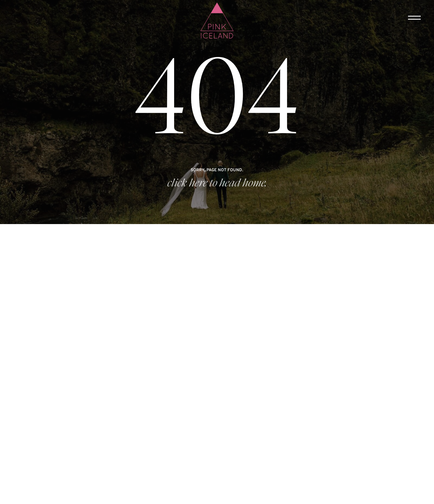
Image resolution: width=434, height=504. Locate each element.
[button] (414, 18)
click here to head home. (217, 183)
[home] (217, 21)
